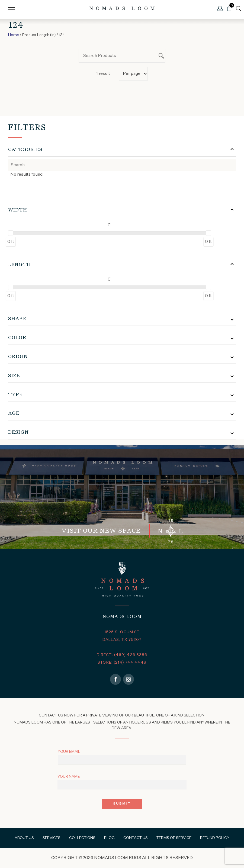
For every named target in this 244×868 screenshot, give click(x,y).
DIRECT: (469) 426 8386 (122, 655)
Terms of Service (174, 838)
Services (52, 838)
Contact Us (136, 838)
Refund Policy (215, 838)
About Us (24, 838)
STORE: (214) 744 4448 (122, 663)
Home (14, 35)
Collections (82, 838)
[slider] (11, 233)
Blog (109, 838)
